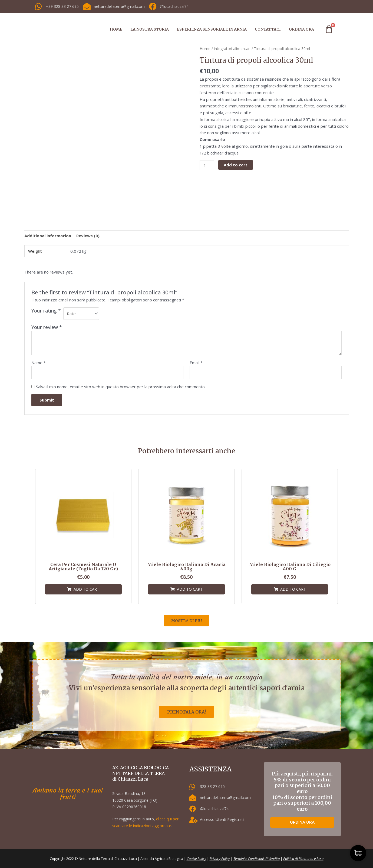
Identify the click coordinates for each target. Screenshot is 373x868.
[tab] (48, 236)
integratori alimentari (232, 49)
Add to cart (236, 165)
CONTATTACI (268, 29)
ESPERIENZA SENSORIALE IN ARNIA (212, 29)
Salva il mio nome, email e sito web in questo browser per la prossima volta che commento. (121, 387)
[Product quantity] (207, 165)
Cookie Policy (196, 859)
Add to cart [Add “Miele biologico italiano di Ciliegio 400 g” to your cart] (293, 589)
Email (196, 363)
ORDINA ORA (301, 29)
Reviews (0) (88, 236)
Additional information (48, 236)
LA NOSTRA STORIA (150, 29)
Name (39, 363)
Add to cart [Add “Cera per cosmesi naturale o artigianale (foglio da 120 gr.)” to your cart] (86, 589)
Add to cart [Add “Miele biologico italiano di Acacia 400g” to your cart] (190, 589)
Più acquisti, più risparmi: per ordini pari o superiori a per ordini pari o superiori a (302, 791)
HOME (116, 29)
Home (205, 49)
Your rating (46, 311)
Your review (47, 327)
